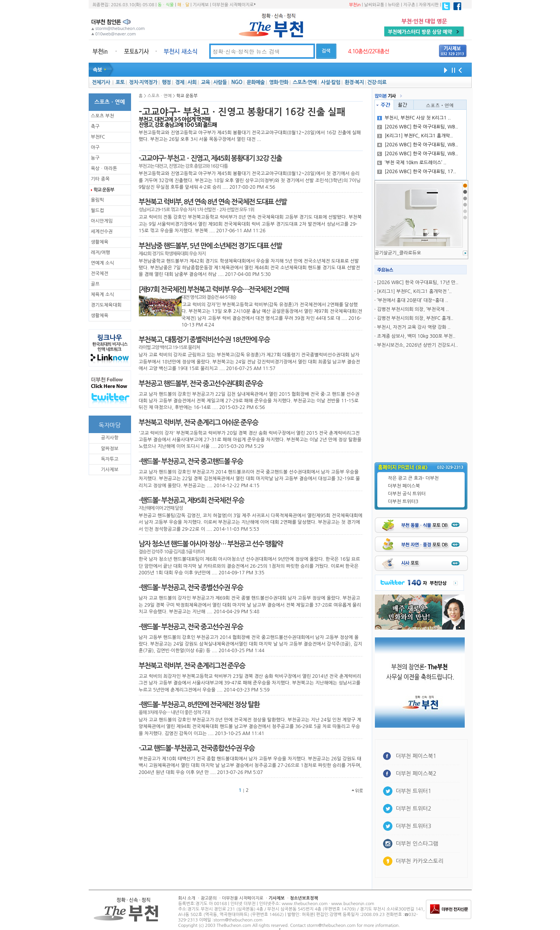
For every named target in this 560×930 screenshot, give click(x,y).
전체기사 (101, 82)
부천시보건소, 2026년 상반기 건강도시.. (417, 345)
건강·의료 (377, 82)
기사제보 (201, 5)
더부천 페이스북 (404, 486)
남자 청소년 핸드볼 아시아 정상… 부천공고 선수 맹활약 (211, 544)
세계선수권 (102, 232)
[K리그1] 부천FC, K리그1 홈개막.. (415, 136)
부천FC (98, 137)
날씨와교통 (374, 5)
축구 (95, 126)
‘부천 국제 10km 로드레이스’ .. (412, 163)
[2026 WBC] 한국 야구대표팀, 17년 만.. (417, 283)
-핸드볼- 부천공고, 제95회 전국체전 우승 (192, 500)
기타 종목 (100, 179)
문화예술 (255, 82)
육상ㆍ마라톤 (104, 168)
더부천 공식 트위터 (407, 494)
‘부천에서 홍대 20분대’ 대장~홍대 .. (412, 300)
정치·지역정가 (143, 82)
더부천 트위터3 (403, 502)
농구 (95, 158)
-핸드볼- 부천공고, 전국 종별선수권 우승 (191, 588)
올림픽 (98, 200)
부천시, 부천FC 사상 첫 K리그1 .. (414, 118)
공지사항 (109, 438)
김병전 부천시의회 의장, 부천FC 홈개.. (415, 318)
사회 (192, 82)
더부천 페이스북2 (416, 774)
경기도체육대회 (106, 305)
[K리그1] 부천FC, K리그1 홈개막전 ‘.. (414, 291)
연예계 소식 (103, 263)
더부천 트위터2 (414, 809)
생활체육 (100, 242)
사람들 (220, 82)
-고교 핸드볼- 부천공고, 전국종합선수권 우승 (197, 748)
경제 (180, 82)
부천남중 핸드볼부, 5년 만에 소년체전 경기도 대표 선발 (210, 246)
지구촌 (409, 5)
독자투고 (109, 459)
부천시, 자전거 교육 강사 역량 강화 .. (414, 327)
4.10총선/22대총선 (369, 51)
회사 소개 (187, 898)
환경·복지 (354, 82)
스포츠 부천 (103, 116)
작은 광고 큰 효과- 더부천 (414, 478)
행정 (166, 82)
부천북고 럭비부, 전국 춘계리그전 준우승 (192, 666)
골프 (95, 284)
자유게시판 (429, 5)
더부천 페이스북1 (416, 756)
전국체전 (100, 274)
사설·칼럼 (330, 82)
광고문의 (209, 898)
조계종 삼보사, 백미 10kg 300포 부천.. (416, 336)
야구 (95, 147)
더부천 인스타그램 (417, 844)
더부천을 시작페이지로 (234, 5)
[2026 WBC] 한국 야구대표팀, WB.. (417, 127)
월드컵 (98, 211)
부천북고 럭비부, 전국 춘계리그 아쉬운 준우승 (199, 423)
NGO (237, 82)
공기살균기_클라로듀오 (398, 253)
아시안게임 (102, 221)
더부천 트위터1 (414, 791)
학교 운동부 (104, 190)
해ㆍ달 (183, 5)
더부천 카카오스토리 (420, 861)
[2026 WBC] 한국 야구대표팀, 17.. (416, 172)
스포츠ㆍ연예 (440, 105)
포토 (120, 82)
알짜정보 (109, 449)
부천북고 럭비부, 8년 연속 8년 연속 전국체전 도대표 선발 (213, 202)
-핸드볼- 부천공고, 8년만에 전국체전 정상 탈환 (199, 705)
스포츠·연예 (305, 82)
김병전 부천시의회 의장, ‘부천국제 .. (413, 309)
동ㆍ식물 (166, 5)
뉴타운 (394, 5)
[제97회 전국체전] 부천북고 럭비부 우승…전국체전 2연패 (214, 290)
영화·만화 (279, 82)
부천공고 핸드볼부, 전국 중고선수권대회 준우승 (201, 384)
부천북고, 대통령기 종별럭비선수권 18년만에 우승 (204, 340)
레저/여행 (101, 253)
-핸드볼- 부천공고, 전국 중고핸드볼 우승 (191, 461)
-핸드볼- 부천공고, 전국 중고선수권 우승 (191, 627)
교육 (206, 82)
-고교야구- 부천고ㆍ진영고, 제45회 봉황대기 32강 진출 (210, 158)
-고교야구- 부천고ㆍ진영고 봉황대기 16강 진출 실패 (242, 112)
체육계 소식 (103, 295)
